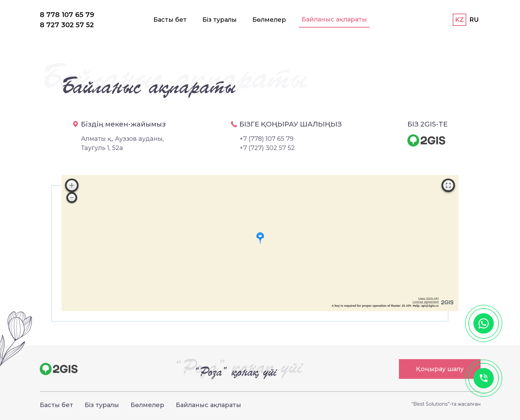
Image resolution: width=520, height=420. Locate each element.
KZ (459, 20)
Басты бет (170, 20)
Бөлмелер (269, 20)
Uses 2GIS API (429, 299)
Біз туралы (220, 20)
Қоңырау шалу (440, 369)
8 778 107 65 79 (67, 15)
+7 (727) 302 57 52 (267, 148)
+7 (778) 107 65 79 (266, 139)
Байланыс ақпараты (334, 19)
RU (474, 20)
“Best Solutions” (431, 404)
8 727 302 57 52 (67, 25)
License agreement (426, 302)
